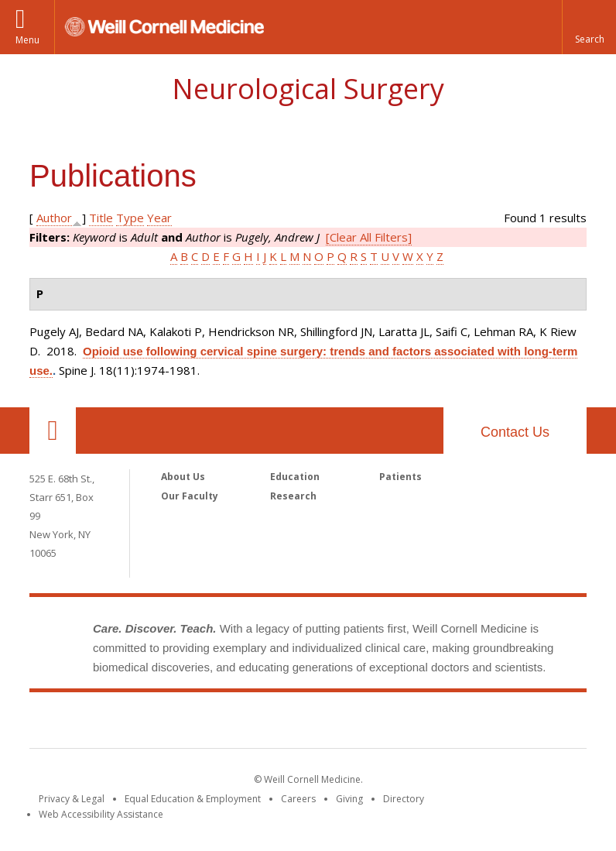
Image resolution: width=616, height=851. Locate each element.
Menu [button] (27, 40)
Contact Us (515, 432)
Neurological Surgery (308, 89)
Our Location (53, 431)
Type (130, 218)
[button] (589, 27)
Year (159, 218)
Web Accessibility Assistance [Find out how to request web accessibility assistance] (101, 814)
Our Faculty (190, 496)
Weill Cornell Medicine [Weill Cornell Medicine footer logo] (308, 723)
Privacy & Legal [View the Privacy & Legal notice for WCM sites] (72, 799)
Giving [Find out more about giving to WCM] (349, 799)
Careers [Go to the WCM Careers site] (298, 799)
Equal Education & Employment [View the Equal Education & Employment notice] (193, 799)
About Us (183, 477)
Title (101, 218)
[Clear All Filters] (369, 237)
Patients (400, 477)
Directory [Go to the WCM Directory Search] (404, 799)
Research (293, 496)
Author (54, 218)
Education (295, 477)
